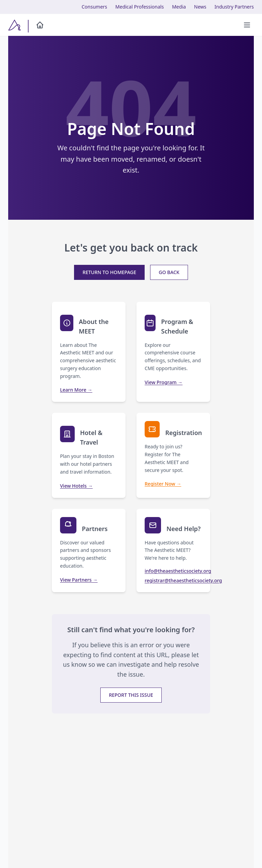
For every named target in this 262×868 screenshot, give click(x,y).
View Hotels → (76, 486)
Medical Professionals (140, 7)
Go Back (169, 272)
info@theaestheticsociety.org (173, 571)
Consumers (94, 7)
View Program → (164, 382)
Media (179, 7)
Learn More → (76, 390)
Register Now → (163, 484)
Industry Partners (234, 7)
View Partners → (79, 580)
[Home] (40, 25)
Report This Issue (131, 695)
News (200, 7)
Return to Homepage (109, 272)
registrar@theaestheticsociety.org (173, 580)
